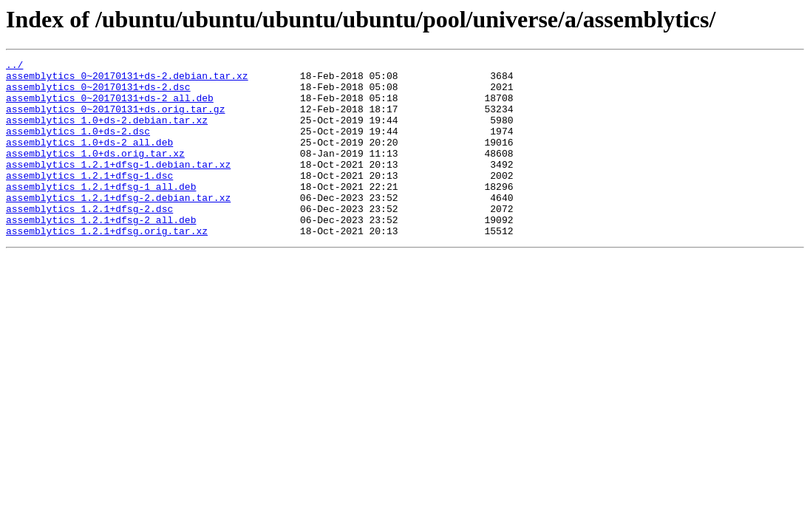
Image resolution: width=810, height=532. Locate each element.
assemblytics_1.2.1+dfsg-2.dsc (89, 239)
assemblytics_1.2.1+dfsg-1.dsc (89, 199)
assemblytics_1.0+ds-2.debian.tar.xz (107, 133)
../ (14, 66)
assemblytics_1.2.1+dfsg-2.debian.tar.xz (118, 226)
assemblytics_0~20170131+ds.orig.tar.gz (115, 120)
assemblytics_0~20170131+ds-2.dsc (98, 93)
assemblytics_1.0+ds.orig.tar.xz (95, 173)
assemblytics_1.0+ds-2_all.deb (89, 160)
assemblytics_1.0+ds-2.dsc (78, 146)
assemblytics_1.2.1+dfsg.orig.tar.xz (107, 266)
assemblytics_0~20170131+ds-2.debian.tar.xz (127, 80)
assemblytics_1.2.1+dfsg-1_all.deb (101, 213)
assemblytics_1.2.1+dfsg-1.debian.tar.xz (118, 186)
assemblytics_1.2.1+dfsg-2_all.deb (101, 253)
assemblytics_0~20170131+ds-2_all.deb (110, 106)
